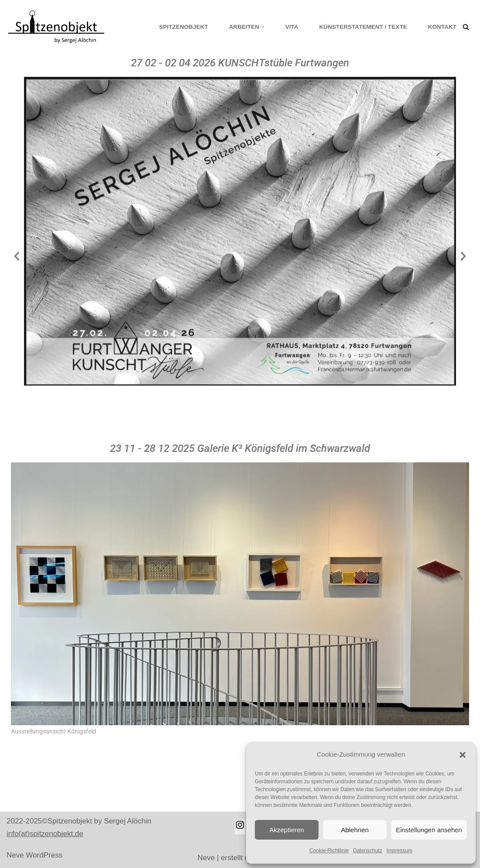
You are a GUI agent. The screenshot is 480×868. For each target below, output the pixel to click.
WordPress (44, 855)
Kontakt (442, 27)
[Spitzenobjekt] (59, 27)
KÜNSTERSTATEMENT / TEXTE (363, 27)
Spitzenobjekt (183, 27)
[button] (463, 755)
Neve (15, 855)
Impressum (399, 851)
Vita (291, 27)
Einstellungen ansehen (429, 830)
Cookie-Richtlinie (329, 851)
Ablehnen (355, 830)
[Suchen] (466, 27)
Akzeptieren (286, 830)
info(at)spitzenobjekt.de (45, 834)
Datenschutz (368, 851)
